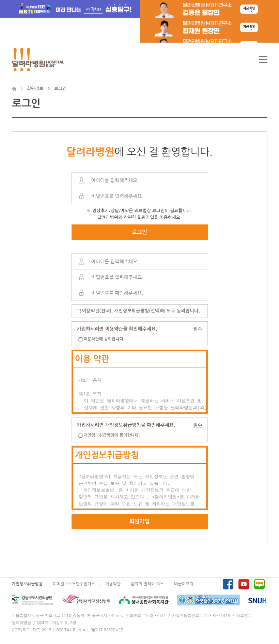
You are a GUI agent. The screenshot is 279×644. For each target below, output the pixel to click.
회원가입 (139, 521)
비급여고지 (184, 584)
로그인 (139, 232)
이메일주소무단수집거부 (74, 584)
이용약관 (113, 584)
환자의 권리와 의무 (147, 584)
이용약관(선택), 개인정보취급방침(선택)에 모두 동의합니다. (141, 311)
